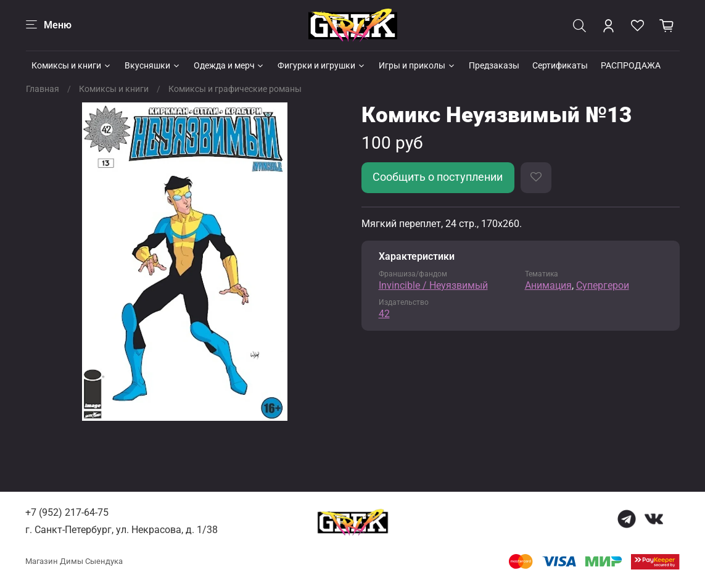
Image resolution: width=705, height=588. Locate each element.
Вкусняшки (153, 65)
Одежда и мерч (229, 65)
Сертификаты (560, 65)
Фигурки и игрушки (322, 65)
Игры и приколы (417, 65)
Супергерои (603, 285)
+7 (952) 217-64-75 (67, 512)
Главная (43, 89)
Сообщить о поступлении (438, 177)
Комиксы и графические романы (235, 89)
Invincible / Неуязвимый (433, 285)
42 (384, 314)
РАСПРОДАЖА (631, 65)
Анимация (548, 285)
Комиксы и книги (72, 65)
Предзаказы (494, 65)
